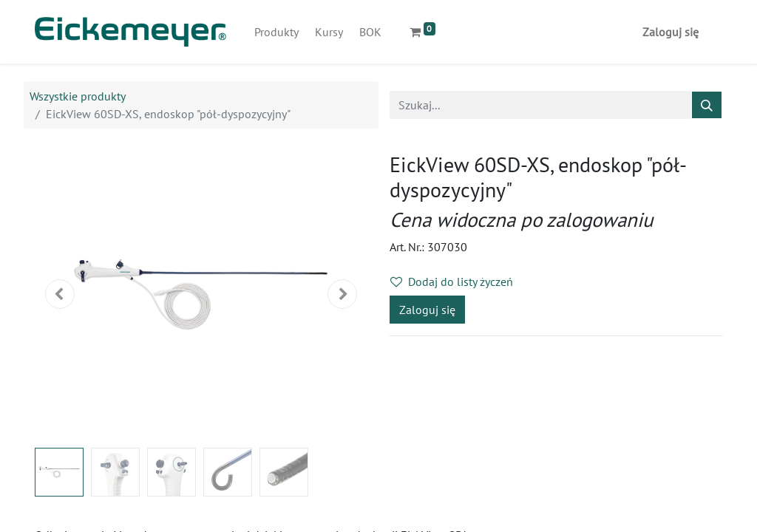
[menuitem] (276, 32)
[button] (60, 294)
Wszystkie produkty (78, 96)
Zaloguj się (671, 32)
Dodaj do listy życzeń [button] (452, 282)
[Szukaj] (707, 105)
